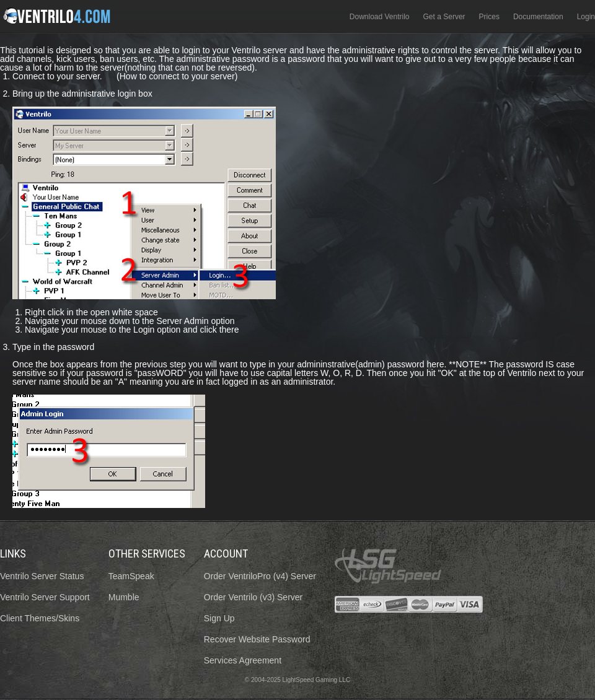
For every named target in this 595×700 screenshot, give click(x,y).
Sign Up (219, 618)
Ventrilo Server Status (42, 576)
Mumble (124, 597)
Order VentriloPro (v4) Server (260, 576)
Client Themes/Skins (40, 618)
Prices (489, 17)
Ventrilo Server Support (45, 597)
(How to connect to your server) (177, 76)
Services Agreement (243, 660)
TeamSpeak (131, 576)
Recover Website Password (257, 639)
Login (586, 17)
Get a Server (444, 17)
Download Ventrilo (380, 17)
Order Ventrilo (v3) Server (253, 597)
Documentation (538, 17)
